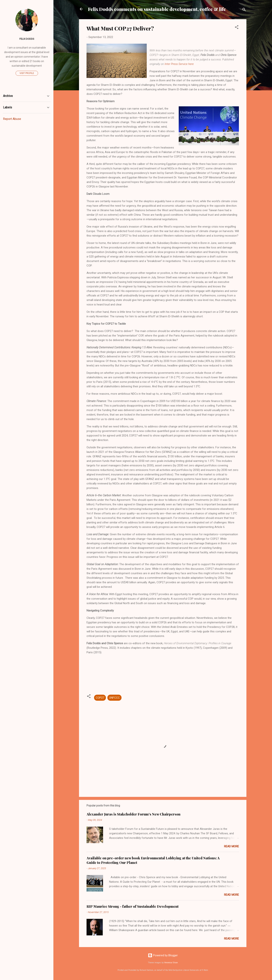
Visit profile (27, 73)
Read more (231, 846)
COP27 (100, 698)
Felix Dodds (27, 39)
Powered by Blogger (163, 955)
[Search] (244, 10)
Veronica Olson (171, 963)
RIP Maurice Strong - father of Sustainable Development (133, 906)
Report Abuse (12, 119)
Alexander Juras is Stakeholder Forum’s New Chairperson (133, 814)
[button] (237, 28)
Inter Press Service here (179, 64)
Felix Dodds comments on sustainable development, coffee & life (157, 9)
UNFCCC (114, 698)
